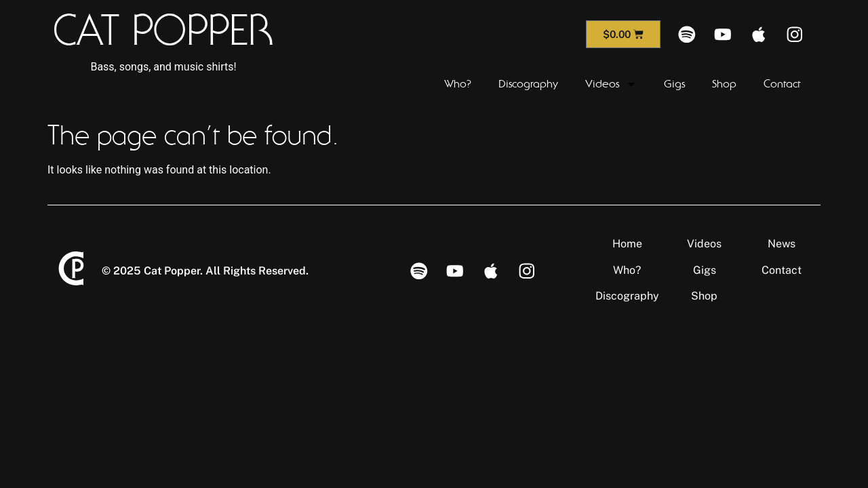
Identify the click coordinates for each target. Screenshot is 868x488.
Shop (724, 84)
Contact (782, 84)
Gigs (674, 84)
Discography (528, 84)
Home (627, 244)
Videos (611, 84)
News (782, 244)
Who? (458, 84)
